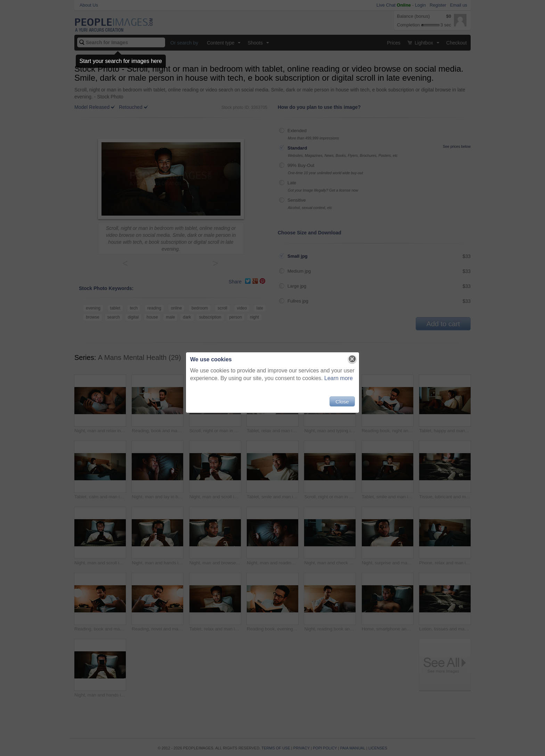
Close (342, 401)
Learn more (339, 378)
